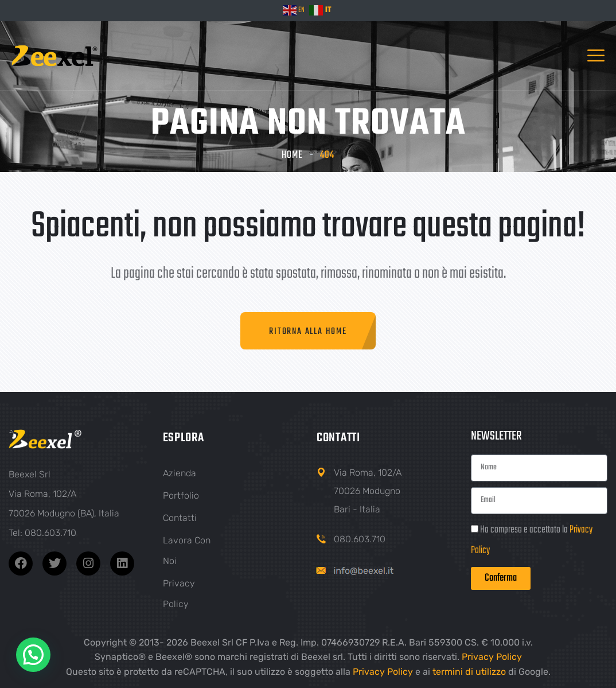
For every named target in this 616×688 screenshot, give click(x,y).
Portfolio (181, 495)
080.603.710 (360, 539)
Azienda (180, 473)
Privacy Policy (492, 657)
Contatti (180, 518)
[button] (33, 655)
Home (292, 155)
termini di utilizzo (469, 672)
